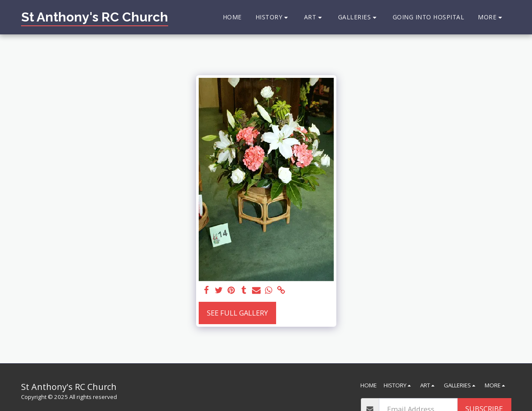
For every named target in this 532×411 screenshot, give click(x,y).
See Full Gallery (237, 313)
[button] (273, 17)
